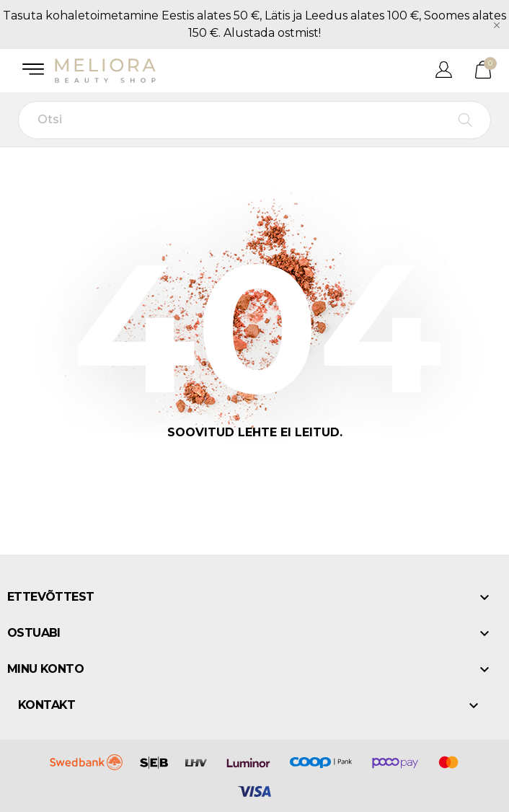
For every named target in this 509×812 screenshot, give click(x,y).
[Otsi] (254, 120)
